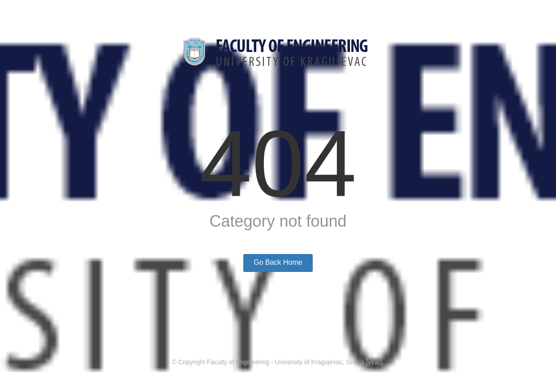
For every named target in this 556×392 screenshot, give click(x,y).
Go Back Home (278, 262)
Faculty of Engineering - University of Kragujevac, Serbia (286, 362)
